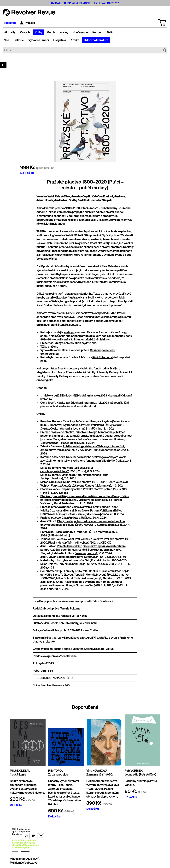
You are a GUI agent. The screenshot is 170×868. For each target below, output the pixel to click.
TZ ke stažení (49, 347)
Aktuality (10, 32)
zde (94, 343)
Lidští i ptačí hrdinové (70, 557)
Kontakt (97, 32)
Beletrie (19, 40)
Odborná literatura (96, 40)
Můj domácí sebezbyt (23, 863)
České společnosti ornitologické (78, 336)
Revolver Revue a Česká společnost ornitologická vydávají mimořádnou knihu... (85, 423)
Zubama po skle (58, 775)
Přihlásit (27, 23)
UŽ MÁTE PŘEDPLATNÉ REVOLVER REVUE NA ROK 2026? (85, 3)
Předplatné (10, 23)
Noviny (64, 32)
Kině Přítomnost (103, 357)
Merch (51, 32)
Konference (80, 32)
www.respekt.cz (86, 553)
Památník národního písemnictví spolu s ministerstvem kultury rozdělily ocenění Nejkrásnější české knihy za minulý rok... (83, 548)
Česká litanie (18, 775)
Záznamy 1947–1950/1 (100, 775)
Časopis (25, 32)
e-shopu (69, 332)
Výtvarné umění (39, 40)
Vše (7, 40)
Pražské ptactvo (51, 518)
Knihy (38, 32)
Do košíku (27, 173)
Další (110, 32)
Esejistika (60, 40)
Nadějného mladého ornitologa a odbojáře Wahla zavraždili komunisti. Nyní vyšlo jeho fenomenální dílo (83, 459)
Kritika (75, 40)
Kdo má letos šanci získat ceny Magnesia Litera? (67, 470)
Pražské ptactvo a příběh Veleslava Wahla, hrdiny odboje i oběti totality (79, 509)
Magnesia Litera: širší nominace (81, 475)
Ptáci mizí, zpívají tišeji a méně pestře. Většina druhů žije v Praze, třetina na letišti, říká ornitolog (85, 498)
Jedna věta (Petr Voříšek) (140, 775)
